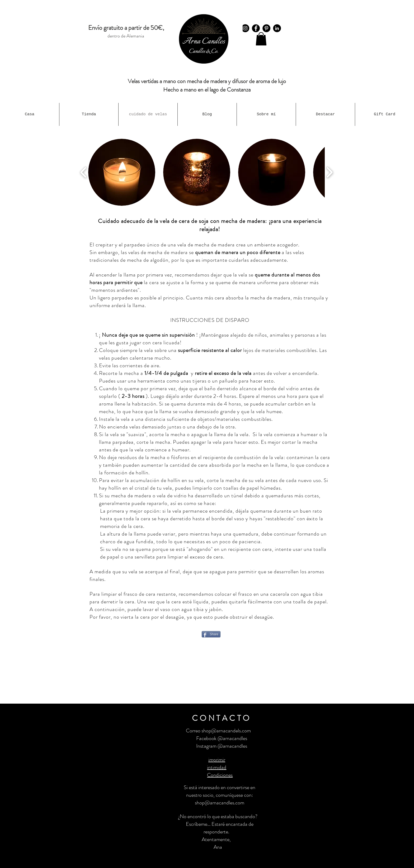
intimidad (217, 767)
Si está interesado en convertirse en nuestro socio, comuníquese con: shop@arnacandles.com (220, 795)
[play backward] (84, 172)
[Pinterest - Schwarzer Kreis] (266, 28)
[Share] (211, 634)
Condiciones (220, 775)
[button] (261, 39)
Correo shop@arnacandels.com (218, 731)
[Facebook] (256, 28)
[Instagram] (245, 28)
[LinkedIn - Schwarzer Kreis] (277, 28)
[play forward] (329, 172)
